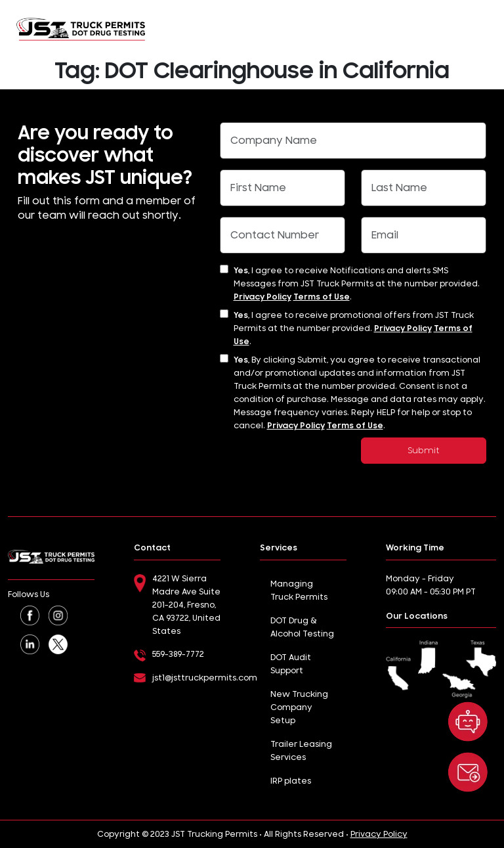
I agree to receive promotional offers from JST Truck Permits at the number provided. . (354, 328)
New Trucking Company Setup (299, 707)
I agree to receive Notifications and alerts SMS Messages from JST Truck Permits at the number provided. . (357, 284)
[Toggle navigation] (482, 29)
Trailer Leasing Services (301, 751)
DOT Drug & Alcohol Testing (302, 627)
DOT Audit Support (291, 664)
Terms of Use (322, 297)
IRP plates (291, 781)
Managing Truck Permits (299, 591)
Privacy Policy (262, 297)
